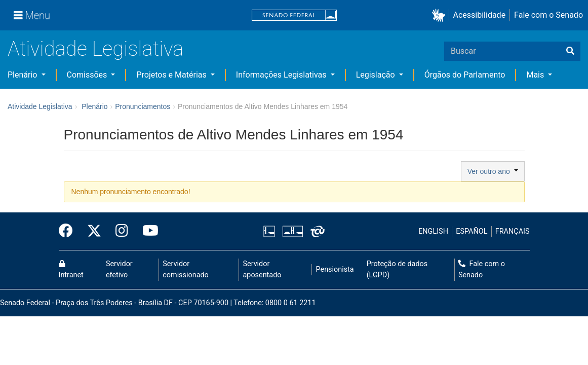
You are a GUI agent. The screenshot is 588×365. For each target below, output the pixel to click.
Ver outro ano (493, 171)
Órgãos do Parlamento (465, 75)
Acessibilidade (480, 15)
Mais (536, 75)
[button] (440, 15)
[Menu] (32, 15)
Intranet (71, 270)
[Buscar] (570, 51)
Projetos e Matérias (172, 75)
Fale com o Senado (548, 15)
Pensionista (335, 269)
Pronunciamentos (143, 106)
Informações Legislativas (282, 75)
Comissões (88, 75)
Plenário (23, 75)
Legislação (377, 75)
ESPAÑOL (472, 231)
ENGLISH (433, 231)
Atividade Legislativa (95, 49)
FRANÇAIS (513, 231)
